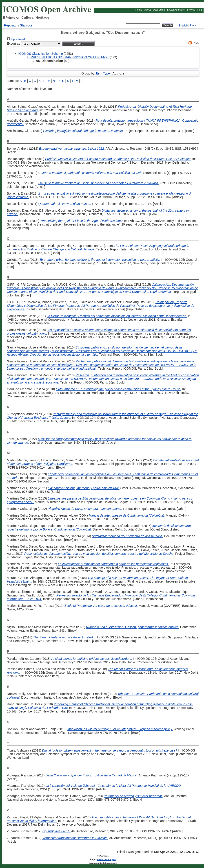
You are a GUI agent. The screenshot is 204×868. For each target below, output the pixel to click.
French (194, 26)
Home (139, 10)
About (147, 10)
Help (200, 10)
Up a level (16, 39)
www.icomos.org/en (106, 859)
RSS (193, 43)
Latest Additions (176, 10)
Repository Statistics (18, 25)
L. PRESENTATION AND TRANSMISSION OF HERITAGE (68, 57)
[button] (78, 44)
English (183, 26)
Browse (191, 10)
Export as (14, 44)
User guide (159, 10)
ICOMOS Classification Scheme (41, 54)
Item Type (103, 73)
